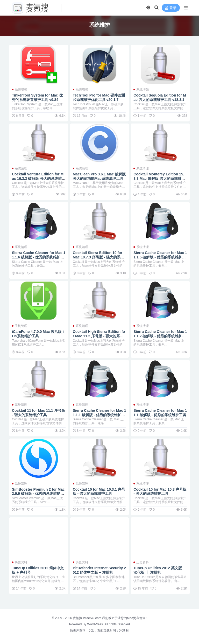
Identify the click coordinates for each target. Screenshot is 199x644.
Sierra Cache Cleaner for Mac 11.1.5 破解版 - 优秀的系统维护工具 (160, 257)
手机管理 (21, 326)
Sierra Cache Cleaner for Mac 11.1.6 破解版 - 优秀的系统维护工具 (39, 257)
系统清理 (21, 168)
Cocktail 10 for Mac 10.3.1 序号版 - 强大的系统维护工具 (99, 492)
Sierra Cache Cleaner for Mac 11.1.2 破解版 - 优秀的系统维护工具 (160, 336)
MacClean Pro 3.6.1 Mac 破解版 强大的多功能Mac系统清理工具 (99, 176)
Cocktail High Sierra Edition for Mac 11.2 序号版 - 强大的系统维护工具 (99, 336)
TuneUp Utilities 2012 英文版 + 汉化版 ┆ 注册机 (159, 570)
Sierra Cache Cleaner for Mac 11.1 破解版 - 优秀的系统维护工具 (160, 413)
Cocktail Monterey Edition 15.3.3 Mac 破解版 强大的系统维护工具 (159, 179)
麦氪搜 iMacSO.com (87, 618)
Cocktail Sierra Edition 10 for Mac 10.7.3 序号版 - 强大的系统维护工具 (98, 257)
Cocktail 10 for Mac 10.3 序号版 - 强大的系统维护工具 (160, 492)
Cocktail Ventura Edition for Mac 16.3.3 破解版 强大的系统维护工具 (39, 179)
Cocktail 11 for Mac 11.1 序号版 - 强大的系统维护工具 (38, 413)
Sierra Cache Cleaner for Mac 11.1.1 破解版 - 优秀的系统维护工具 (99, 415)
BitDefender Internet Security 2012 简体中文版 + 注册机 (99, 570)
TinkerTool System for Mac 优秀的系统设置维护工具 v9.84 (37, 97)
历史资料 (21, 562)
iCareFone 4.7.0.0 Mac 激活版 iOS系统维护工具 (38, 334)
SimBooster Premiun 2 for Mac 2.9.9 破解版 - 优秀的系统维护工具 (38, 494)
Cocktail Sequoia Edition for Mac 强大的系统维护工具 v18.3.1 (160, 97)
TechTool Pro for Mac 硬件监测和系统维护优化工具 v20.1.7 (99, 97)
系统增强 (21, 90)
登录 (171, 8)
